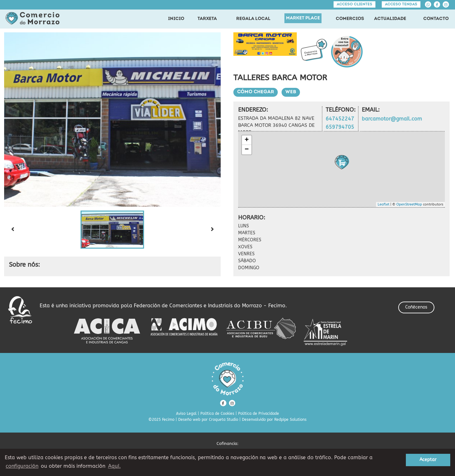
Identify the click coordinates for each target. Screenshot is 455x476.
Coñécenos (416, 307)
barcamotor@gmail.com (392, 119)
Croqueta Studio (224, 420)
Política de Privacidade (259, 414)
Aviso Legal (186, 414)
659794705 (340, 127)
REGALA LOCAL (253, 19)
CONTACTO (436, 19)
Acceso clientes (354, 4)
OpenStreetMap (409, 204)
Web (291, 92)
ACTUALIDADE (390, 19)
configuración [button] (22, 466)
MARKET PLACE (303, 18)
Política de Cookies (217, 414)
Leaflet (383, 204)
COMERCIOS (350, 19)
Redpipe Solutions (290, 420)
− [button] (247, 150)
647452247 (340, 119)
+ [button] (247, 140)
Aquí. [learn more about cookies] (114, 466)
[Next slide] (212, 230)
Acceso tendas (401, 4)
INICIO (176, 19)
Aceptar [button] (428, 460)
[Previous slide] (12, 230)
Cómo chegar (256, 92)
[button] (112, 230)
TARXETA (207, 19)
